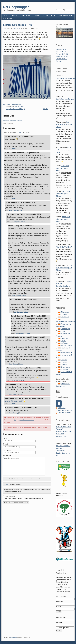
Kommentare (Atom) (65, 413)
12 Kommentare (16, 104)
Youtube (37, 15)
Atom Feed (62, 408)
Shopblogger (65, 367)
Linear (20, 132)
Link (9, 149)
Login (53, 15)
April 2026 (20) (61, 49)
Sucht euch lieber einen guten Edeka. (64, 124)
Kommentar (7, 456)
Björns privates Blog (66, 15)
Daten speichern (63, 628)
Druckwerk (65, 314)
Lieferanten (65, 343)
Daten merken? (10, 496)
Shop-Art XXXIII (19, 107)
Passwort (59, 601)
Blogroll (45, 15)
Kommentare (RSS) (65, 410)
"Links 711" (60, 434)
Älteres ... (59, 61)
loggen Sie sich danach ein (26, 420)
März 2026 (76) (61, 52)
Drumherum (65, 317)
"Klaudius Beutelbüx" (63, 446)
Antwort (14, 149)
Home (5, 15)
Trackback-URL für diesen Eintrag (13, 120)
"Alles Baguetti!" (61, 436)
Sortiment (64, 369)
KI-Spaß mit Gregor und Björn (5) (15, 109)
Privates (64, 360)
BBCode (6, 484)
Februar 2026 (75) (62, 54)
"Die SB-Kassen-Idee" (63, 432)
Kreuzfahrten (8, 18)
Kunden (64, 331)
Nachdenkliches (67, 353)
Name (5, 438)
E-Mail (5, 444)
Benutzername (61, 596)
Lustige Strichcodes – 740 (18, 25)
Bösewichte (65, 312)
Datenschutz (26, 15)
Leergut (64, 341)
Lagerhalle (65, 338)
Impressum (14, 15)
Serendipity (14, 637)
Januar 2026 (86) (62, 56)
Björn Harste (17, 28)
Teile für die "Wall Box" (64, 247)
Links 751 (45, 109)
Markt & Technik (67, 346)
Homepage (7, 450)
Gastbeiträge (7, 104)
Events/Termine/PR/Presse (65, 322)
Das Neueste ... (61, 59)
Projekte (64, 362)
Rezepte (64, 365)
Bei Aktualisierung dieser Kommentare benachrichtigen (24, 499)
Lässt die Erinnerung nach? (14, 401)
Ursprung (15, 210)
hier (15, 420)
